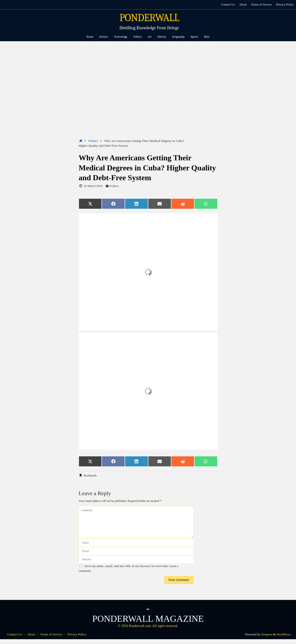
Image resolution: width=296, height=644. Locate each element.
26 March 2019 (93, 186)
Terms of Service (261, 5)
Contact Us (228, 5)
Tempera (267, 634)
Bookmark (90, 476)
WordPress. (284, 634)
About (243, 5)
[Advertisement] (148, 77)
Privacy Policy (285, 5)
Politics (93, 141)
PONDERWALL (149, 18)
